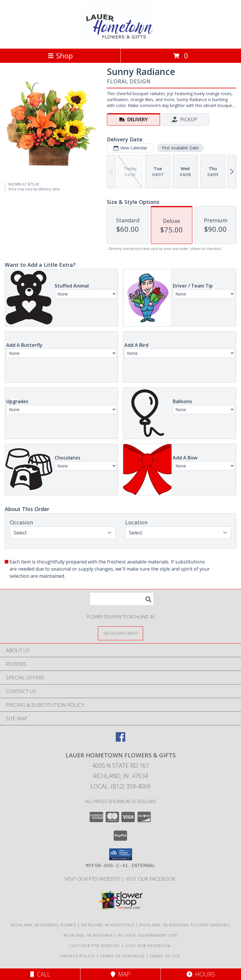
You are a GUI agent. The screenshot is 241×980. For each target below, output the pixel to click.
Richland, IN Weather (88, 935)
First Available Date (180, 148)
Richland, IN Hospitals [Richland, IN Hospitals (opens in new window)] (108, 925)
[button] (121, 854)
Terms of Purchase (122, 956)
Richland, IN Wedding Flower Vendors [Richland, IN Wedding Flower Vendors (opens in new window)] (185, 925)
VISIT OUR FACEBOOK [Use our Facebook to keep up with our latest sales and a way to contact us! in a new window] (151, 879)
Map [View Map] (120, 974)
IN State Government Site (148, 935)
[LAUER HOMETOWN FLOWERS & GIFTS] (121, 40)
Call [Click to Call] (40, 974)
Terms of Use (165, 956)
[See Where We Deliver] (120, 633)
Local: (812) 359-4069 (120, 786)
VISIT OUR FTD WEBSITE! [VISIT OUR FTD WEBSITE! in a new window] (93, 879)
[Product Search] (122, 599)
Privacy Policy (78, 956)
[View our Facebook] (120, 740)
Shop (60, 56)
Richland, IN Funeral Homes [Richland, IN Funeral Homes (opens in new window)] (44, 925)
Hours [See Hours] (201, 974)
